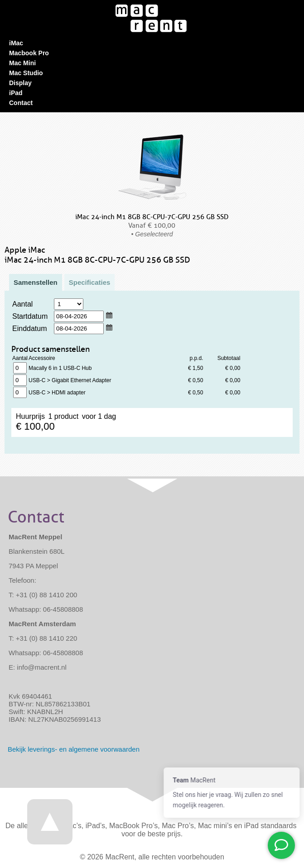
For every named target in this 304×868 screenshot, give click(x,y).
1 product (20, 368)
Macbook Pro (29, 53)
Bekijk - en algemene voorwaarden (74, 749)
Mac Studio (26, 73)
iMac (16, 43)
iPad (16, 93)
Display (20, 83)
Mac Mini (22, 63)
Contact (21, 103)
